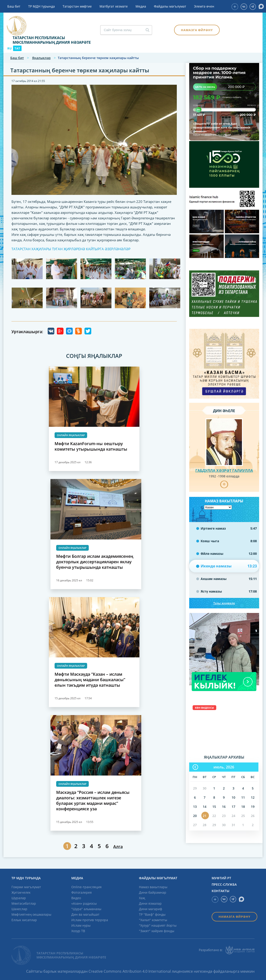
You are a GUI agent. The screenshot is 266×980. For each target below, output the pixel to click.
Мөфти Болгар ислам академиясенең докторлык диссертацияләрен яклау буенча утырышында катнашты (95, 562)
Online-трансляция (86, 887)
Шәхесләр (19, 909)
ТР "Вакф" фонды (152, 914)
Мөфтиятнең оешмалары (31, 914)
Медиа (141, 6)
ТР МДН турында (42, 6)
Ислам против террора (90, 920)
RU (10, 48)
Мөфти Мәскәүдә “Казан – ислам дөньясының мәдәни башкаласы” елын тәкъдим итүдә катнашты (90, 680)
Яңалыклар (41, 58)
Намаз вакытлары (153, 887)
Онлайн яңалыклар (71, 435)
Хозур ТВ (78, 931)
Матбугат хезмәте (114, 6)
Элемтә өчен (204, 6)
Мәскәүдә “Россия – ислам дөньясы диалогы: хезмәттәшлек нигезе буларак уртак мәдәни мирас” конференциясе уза (93, 800)
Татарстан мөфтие (77, 6)
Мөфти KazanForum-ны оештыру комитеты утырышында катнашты (91, 446)
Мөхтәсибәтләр (24, 903)
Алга (118, 847)
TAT (17, 48)
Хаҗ (142, 898)
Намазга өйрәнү (197, 30)
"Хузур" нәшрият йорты (158, 925)
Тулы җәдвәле (224, 603)
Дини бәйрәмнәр (153, 892)
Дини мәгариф (151, 909)
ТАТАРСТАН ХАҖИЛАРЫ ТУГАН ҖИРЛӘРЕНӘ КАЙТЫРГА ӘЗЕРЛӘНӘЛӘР (71, 249)
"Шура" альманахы (86, 909)
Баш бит (14, 6)
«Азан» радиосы (84, 903)
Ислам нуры (81, 925)
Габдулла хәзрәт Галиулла (224, 471)
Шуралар (19, 898)
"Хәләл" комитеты (153, 920)
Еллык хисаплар (24, 920)
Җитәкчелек (21, 892)
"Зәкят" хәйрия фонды (157, 931)
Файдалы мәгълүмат (170, 6)
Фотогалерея (82, 892)
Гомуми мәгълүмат (26, 887)
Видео (76, 898)
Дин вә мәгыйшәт (85, 914)
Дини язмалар (150, 903)
